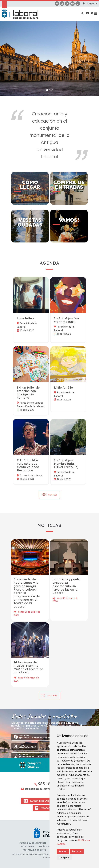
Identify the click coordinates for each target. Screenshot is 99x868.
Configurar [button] (64, 858)
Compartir (15, 612)
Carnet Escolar (36, 801)
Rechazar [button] (77, 851)
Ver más (53, 696)
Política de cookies (34, 850)
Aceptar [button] (63, 851)
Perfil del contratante (33, 843)
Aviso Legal (28, 846)
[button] (92, 4)
